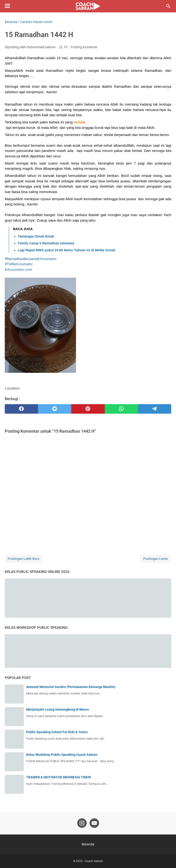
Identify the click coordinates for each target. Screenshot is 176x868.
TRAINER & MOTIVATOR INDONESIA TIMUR (59, 777)
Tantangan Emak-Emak (36, 236)
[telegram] (155, 409)
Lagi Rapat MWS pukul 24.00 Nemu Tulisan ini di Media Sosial (67, 250)
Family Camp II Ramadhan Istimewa (46, 243)
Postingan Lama (155, 559)
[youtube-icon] (94, 823)
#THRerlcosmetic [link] (19, 264)
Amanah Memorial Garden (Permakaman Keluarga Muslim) (71, 687)
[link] (18, 270)
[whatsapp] (121, 409)
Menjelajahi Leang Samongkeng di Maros (57, 709)
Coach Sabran (94, 861)
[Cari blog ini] (168, 6)
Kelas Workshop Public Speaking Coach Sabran (62, 755)
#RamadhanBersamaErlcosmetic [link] (31, 259)
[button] (79, 122)
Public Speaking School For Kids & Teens (57, 732)
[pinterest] (88, 409)
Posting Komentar (84, 47)
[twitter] (55, 409)
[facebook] (21, 409)
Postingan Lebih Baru (24, 559)
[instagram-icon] (82, 823)
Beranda (88, 844)
